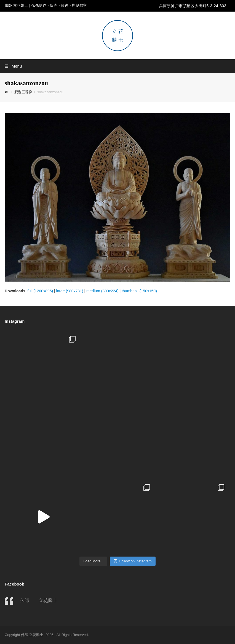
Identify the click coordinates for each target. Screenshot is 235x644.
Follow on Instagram (133, 561)
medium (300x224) (102, 291)
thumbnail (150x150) (139, 291)
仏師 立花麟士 (39, 600)
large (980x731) (70, 291)
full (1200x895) (40, 291)
